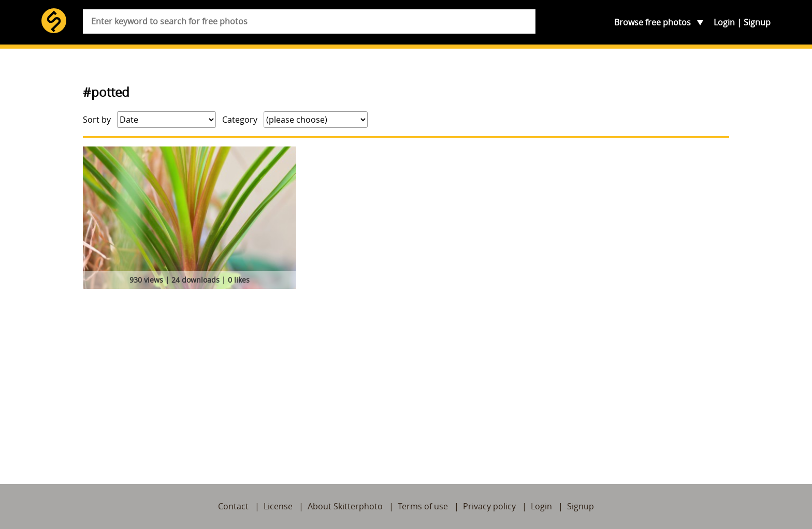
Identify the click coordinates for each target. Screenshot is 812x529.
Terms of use (423, 506)
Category (240, 120)
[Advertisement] (406, 370)
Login (724, 22)
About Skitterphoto (345, 506)
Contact (233, 506)
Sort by (97, 120)
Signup (757, 22)
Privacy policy (489, 506)
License (278, 506)
